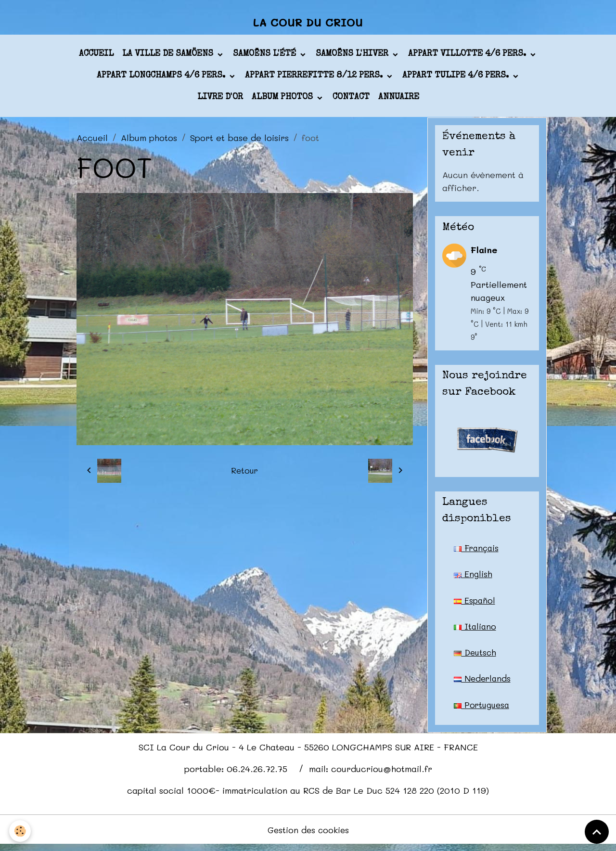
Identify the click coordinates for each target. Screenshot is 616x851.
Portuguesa (483, 710)
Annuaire (399, 101)
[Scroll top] (597, 832)
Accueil (96, 57)
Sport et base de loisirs (239, 141)
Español (475, 604)
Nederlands (483, 683)
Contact (351, 101)
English (473, 578)
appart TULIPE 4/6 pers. (457, 79)
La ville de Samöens (169, 57)
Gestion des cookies (308, 836)
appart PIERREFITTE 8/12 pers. (315, 79)
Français (477, 551)
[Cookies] (20, 831)
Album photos (283, 101)
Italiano (476, 631)
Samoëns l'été (266, 57)
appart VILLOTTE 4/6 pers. (468, 57)
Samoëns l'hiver (353, 57)
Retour (245, 474)
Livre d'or (220, 101)
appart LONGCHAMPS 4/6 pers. (162, 79)
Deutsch (476, 657)
